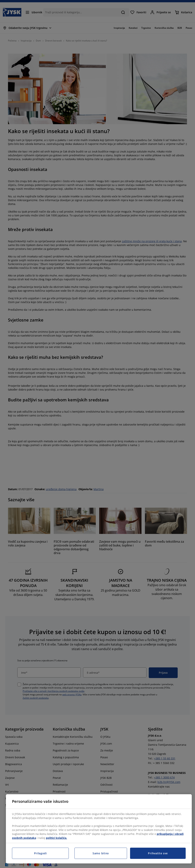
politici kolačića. (56, 838)
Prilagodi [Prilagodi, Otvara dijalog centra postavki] (40, 853)
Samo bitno (101, 853)
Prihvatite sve (158, 853)
